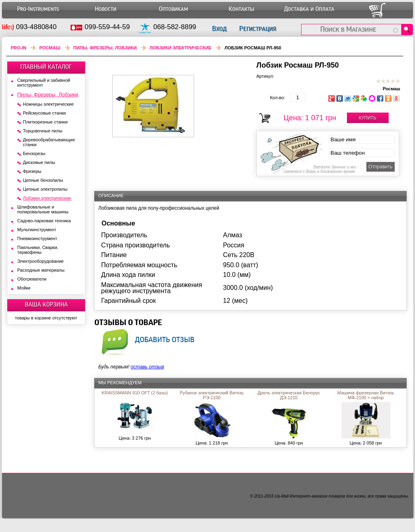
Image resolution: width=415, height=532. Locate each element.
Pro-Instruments (38, 9)
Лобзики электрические (181, 48)
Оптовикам (173, 9)
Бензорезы (34, 153)
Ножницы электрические (48, 104)
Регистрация (258, 29)
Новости (106, 9)
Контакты (241, 9)
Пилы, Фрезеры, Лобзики (105, 48)
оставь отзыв (147, 367)
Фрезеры (32, 171)
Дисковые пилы (39, 162)
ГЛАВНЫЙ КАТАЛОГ (46, 67)
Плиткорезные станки (45, 122)
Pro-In (19, 48)
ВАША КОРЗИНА (46, 304)
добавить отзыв (165, 339)
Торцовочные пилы (43, 131)
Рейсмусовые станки (45, 113)
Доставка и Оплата (309, 9)
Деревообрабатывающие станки (49, 142)
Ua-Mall (282, 496)
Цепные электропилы (45, 189)
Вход (219, 29)
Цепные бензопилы (43, 180)
